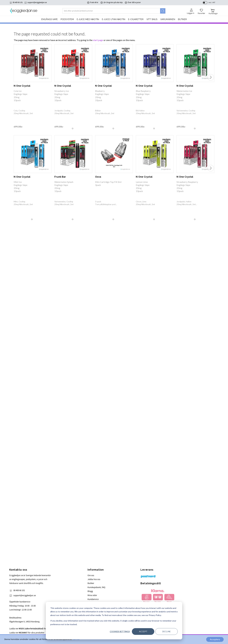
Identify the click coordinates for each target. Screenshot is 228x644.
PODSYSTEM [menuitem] (67, 19)
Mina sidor (92, 595)
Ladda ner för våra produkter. (35, 629)
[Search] (163, 11)
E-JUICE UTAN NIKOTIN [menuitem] (114, 19)
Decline (166, 631)
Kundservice (93, 599)
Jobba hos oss (94, 579)
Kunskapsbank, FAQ (96, 587)
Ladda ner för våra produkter (27, 633)
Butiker (91, 583)
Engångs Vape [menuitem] (50, 19)
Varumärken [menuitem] (168, 19)
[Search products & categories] (111, 11)
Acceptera (215, 639)
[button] (201, 10)
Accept (143, 631)
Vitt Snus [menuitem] (152, 19)
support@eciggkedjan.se (37, 2)
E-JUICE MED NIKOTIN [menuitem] (88, 19)
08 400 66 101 (18, 2)
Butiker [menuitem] (182, 19)
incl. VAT (212, 2)
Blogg (90, 591)
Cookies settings (120, 631)
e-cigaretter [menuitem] (136, 19)
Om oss (91, 575)
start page (98, 40)
